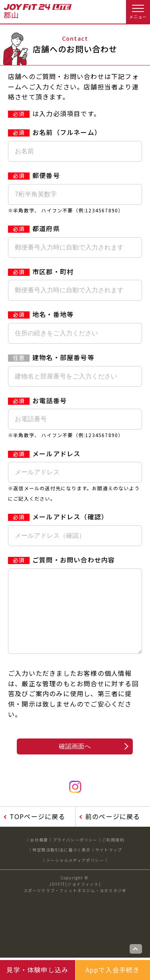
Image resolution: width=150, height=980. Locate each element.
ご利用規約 (113, 856)
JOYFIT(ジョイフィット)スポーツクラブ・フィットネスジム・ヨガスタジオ (75, 903)
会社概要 (39, 856)
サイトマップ (109, 866)
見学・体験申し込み (37, 970)
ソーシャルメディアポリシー (75, 876)
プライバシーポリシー (75, 856)
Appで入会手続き (113, 970)
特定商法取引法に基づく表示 (62, 866)
